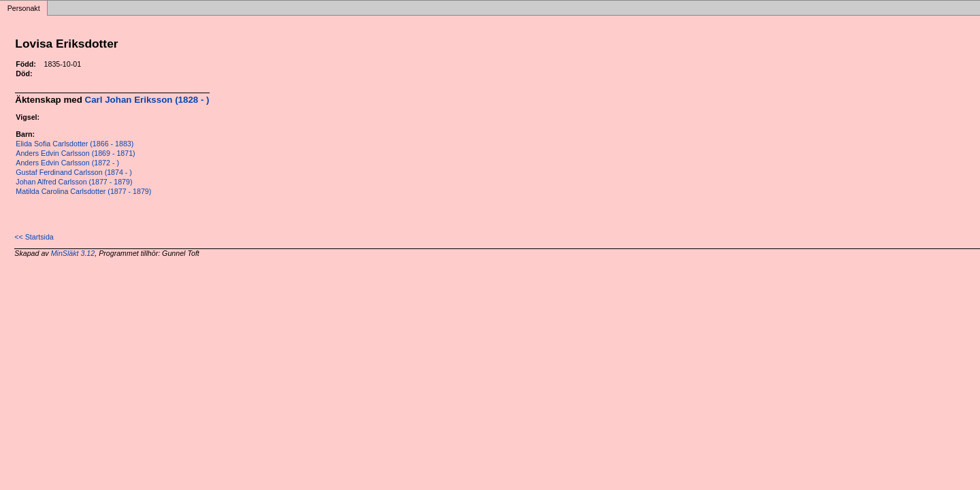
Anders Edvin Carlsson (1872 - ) (67, 163)
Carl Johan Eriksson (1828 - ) (147, 100)
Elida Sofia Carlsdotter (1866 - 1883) (75, 144)
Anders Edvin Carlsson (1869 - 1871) (75, 153)
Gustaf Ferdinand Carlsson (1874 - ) (74, 172)
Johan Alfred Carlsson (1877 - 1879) (74, 182)
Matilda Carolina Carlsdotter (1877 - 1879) (83, 191)
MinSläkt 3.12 (73, 253)
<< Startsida (34, 237)
